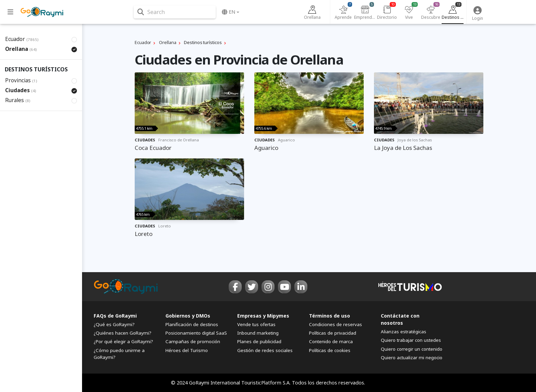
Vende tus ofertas (256, 324)
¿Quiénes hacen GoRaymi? (123, 333)
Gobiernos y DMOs (188, 316)
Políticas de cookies (330, 350)
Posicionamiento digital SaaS (196, 333)
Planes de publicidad (259, 341)
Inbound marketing (258, 333)
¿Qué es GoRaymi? (114, 324)
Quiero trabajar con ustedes (411, 340)
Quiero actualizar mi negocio (412, 358)
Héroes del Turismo (187, 350)
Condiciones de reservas (336, 324)
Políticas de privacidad (333, 333)
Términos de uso (330, 316)
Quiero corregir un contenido (412, 349)
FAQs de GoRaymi (115, 316)
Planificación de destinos (192, 324)
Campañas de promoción (193, 341)
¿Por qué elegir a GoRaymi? (123, 341)
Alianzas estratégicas (404, 332)
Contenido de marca (331, 341)
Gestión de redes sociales (265, 350)
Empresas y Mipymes (263, 316)
